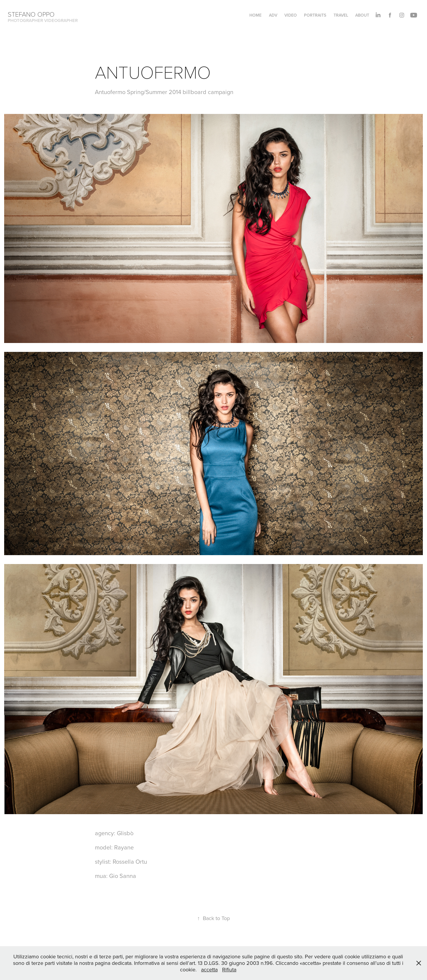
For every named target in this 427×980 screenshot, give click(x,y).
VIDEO (291, 15)
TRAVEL (341, 15)
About (362, 15)
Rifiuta (229, 969)
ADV (273, 15)
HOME (255, 15)
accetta (209, 969)
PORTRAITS (315, 15)
